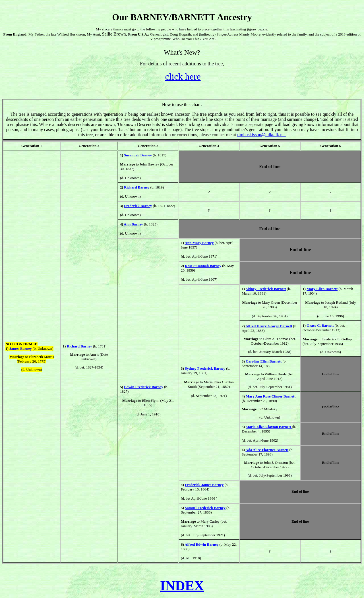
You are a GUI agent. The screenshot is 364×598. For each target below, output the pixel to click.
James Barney (20, 348)
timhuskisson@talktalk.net (261, 135)
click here (183, 76)
